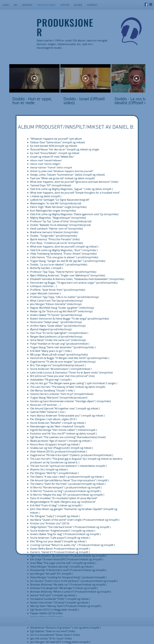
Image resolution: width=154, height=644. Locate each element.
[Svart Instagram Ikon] (151, 4)
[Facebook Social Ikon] (146, 4)
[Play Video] (34, 78)
